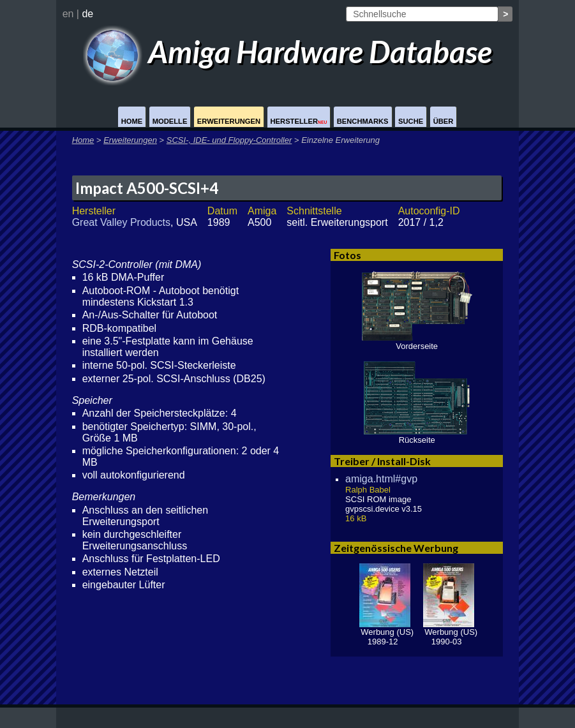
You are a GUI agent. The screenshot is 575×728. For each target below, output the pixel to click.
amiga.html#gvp (381, 479)
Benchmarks (363, 121)
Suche (411, 121)
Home (132, 121)
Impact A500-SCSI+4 (147, 188)
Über (444, 121)
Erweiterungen (229, 121)
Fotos (347, 255)
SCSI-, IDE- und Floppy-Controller (229, 140)
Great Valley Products (121, 222)
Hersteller (299, 121)
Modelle (170, 121)
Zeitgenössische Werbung (396, 548)
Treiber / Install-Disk (382, 461)
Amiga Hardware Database (287, 51)
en (68, 14)
